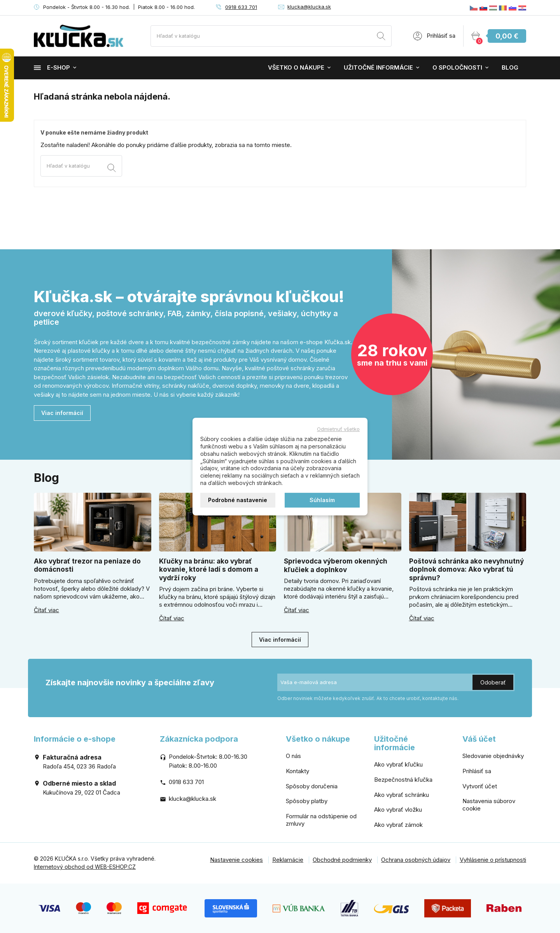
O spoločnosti (457, 67)
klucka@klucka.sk (309, 7)
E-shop (52, 67)
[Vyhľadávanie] (271, 36)
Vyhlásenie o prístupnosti (493, 860)
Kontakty (297, 771)
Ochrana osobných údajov (416, 860)
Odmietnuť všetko (338, 429)
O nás (293, 756)
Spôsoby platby (307, 801)
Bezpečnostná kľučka (403, 780)
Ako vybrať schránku (402, 795)
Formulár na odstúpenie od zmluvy (321, 820)
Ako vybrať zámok (398, 825)
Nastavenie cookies (236, 860)
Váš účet (479, 739)
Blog (510, 67)
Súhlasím (322, 500)
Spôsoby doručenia (312, 786)
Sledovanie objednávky (493, 756)
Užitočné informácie (378, 67)
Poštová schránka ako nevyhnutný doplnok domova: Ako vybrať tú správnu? (466, 570)
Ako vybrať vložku (398, 810)
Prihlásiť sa (477, 771)
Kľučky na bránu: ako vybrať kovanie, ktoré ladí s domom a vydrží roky (209, 570)
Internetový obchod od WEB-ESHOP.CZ (85, 867)
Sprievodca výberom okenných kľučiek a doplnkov (336, 565)
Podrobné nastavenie (238, 500)
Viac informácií (62, 413)
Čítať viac (46, 610)
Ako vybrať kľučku (398, 764)
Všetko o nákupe (296, 67)
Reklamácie (288, 860)
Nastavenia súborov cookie (489, 805)
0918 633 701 (241, 7)
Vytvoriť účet (480, 786)
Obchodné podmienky (342, 860)
